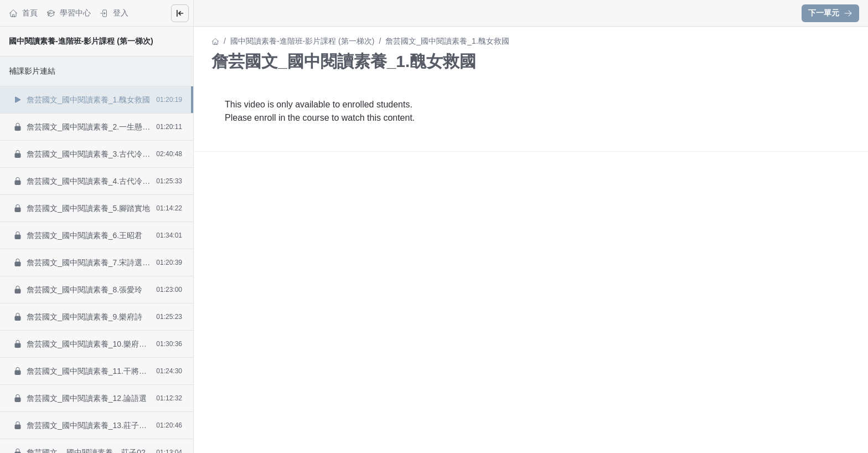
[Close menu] (180, 13)
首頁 (23, 13)
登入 (114, 13)
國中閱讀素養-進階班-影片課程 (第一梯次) (81, 41)
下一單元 (830, 13)
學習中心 (69, 13)
